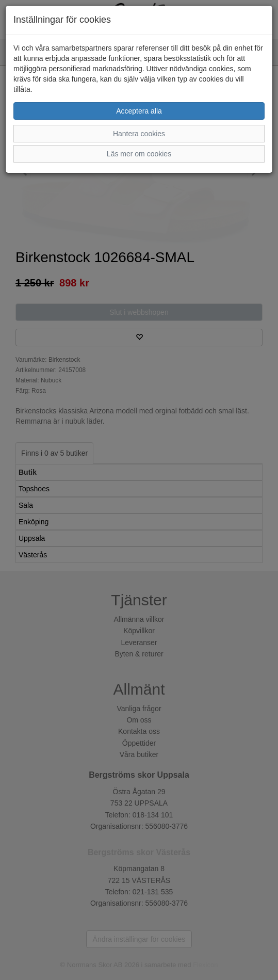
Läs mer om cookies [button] (139, 154)
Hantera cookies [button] (139, 134)
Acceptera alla (139, 111)
